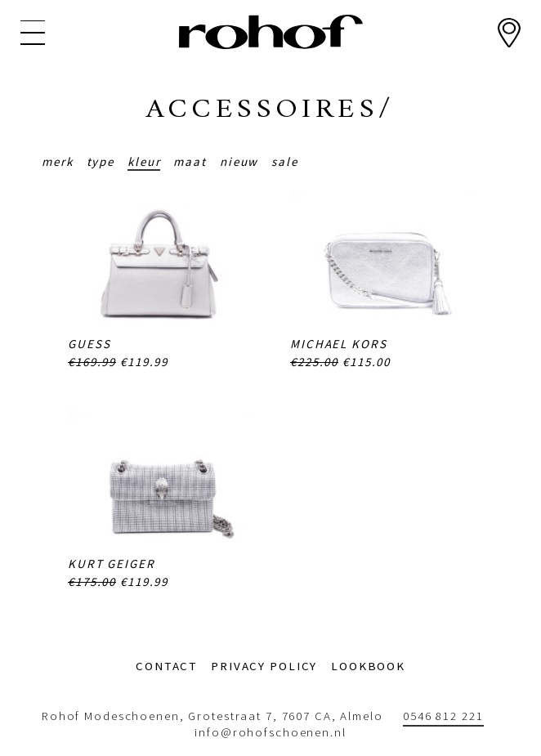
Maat (190, 161)
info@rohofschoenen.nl (270, 732)
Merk (58, 161)
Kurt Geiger (112, 564)
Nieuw (239, 161)
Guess (89, 344)
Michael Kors (339, 344)
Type (101, 161)
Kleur (144, 161)
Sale (285, 161)
